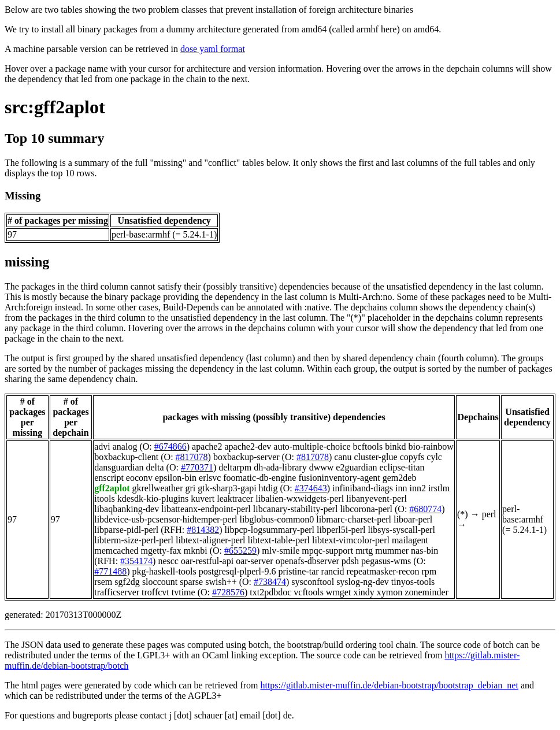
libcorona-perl (366, 509)
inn (401, 488)
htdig (268, 488)
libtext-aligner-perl (211, 540)
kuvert (203, 499)
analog (125, 446)
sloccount (160, 582)
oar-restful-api (207, 561)
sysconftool (313, 582)
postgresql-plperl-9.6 (238, 571)
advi (102, 446)
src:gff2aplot (55, 107)
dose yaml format (213, 49)
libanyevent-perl (377, 499)
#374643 (311, 488)
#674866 (170, 446)
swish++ (221, 582)
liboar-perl (413, 519)
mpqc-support (327, 551)
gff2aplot (112, 488)
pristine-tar (298, 571)
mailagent (410, 540)
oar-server (255, 561)
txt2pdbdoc (270, 592)
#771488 (110, 571)
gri (190, 488)
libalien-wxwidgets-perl (300, 499)
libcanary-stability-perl (296, 509)
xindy (364, 592)
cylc (434, 457)
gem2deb (400, 478)
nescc (168, 561)
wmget (339, 592)
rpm (429, 571)
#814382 (203, 530)
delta (155, 467)
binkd (395, 446)
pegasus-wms (386, 561)
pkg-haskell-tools (164, 571)
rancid (333, 571)
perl (489, 514)
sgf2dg (127, 582)
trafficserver (117, 592)
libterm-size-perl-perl (134, 540)
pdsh (350, 561)
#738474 (270, 582)
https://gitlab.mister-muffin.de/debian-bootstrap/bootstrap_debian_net (389, 685)
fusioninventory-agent (339, 478)
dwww (322, 467)
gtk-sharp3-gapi (227, 488)
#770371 (197, 467)
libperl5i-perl (341, 530)
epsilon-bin (176, 478)
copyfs (412, 457)
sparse (191, 582)
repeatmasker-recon (383, 571)
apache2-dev (248, 446)
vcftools (309, 592)
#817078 (192, 457)
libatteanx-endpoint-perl (206, 509)
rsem (103, 582)
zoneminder (427, 592)
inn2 (417, 488)
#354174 (136, 561)
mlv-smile (281, 551)
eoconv (139, 478)
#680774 (425, 509)
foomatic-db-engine (259, 478)
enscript (109, 478)
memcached (116, 551)
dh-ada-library (280, 467)
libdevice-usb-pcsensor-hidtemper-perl (166, 519)
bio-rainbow (431, 446)
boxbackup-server (246, 457)
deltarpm (235, 467)
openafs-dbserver (307, 561)
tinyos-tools (413, 582)
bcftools (368, 446)
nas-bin (424, 551)
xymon (390, 592)
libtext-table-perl (279, 540)
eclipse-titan (402, 467)
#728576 (228, 592)
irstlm (439, 488)
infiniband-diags (363, 488)
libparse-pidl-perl (126, 530)
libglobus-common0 (277, 519)
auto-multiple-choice (312, 446)
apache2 (207, 446)
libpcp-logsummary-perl (270, 530)
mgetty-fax (161, 551)
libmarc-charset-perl (354, 519)
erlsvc (210, 478)
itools (105, 499)
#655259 (240, 551)
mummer (392, 551)
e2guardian (356, 467)
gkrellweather (158, 488)
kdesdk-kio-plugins (153, 499)
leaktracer (235, 499)
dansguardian (119, 467)
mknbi (196, 551)
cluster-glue (375, 457)
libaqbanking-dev (127, 509)
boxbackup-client (126, 457)
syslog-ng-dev (363, 582)
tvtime (183, 592)
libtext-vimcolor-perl (351, 540)
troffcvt (155, 592)
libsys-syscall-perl (401, 530)
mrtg (364, 551)
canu (343, 457)
